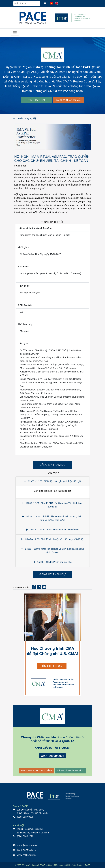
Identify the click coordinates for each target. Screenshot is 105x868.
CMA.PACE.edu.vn (27, 850)
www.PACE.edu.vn (26, 855)
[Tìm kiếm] (45, 3)
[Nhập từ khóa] (27, 3)
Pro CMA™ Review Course (75, 81)
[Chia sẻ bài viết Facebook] (34, 588)
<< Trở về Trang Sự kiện (25, 118)
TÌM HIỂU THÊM (37, 100)
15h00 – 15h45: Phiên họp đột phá (52, 562)
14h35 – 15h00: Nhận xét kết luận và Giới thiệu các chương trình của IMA (53, 551)
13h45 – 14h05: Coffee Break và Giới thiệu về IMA (52, 530)
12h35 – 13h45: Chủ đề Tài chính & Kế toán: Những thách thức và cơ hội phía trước (53, 518)
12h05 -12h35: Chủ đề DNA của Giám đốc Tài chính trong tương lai (52, 505)
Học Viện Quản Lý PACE (21, 72)
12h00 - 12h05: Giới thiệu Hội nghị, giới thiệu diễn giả (52, 481)
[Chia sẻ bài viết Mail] (44, 588)
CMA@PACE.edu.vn (27, 845)
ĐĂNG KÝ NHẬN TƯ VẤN (68, 100)
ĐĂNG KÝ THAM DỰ (52, 465)
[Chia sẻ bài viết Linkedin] (39, 588)
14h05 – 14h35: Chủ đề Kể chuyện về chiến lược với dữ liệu (52, 539)
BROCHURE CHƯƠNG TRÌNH (37, 771)
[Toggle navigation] (15, 33)
